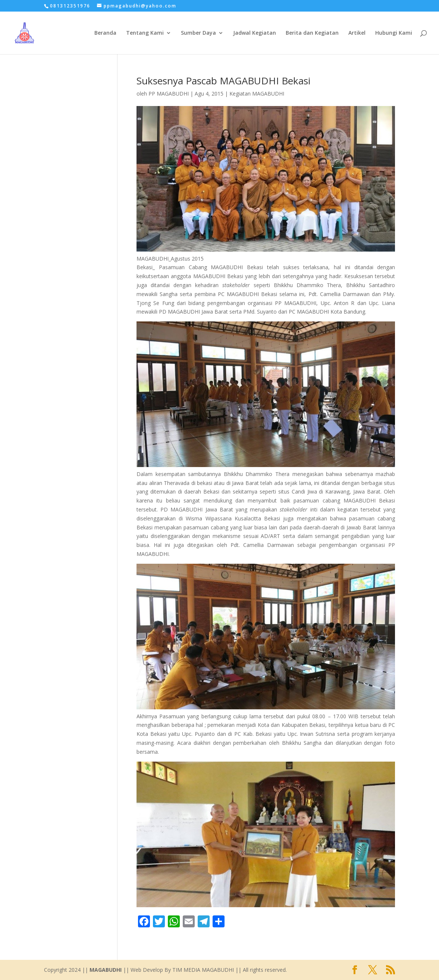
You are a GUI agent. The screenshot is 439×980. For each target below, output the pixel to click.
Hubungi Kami (394, 33)
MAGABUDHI (106, 970)
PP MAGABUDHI (169, 94)
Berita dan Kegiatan (312, 33)
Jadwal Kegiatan (255, 33)
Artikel (357, 33)
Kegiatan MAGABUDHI (257, 94)
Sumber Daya (198, 33)
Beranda (105, 33)
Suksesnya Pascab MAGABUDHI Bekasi (223, 81)
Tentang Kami (145, 33)
